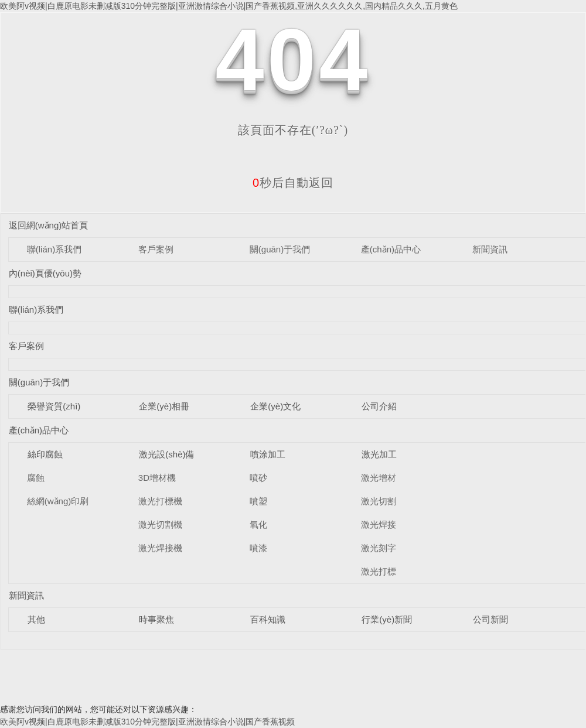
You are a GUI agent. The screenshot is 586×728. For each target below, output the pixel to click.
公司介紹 (379, 406)
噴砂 (258, 478)
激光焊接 (379, 524)
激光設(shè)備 (166, 454)
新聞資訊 (490, 249)
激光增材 (379, 478)
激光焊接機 (160, 548)
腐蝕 (36, 478)
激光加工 (379, 454)
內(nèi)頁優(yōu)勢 (45, 273)
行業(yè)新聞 (387, 619)
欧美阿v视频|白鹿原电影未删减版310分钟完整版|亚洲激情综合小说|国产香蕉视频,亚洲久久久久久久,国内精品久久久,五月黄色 (229, 6)
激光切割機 (160, 524)
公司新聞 (490, 619)
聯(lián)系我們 (54, 249)
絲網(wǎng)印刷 (58, 501)
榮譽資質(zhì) (54, 406)
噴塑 (258, 501)
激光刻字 (379, 548)
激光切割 (379, 501)
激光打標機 (160, 501)
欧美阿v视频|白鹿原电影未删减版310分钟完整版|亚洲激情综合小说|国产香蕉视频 (147, 722)
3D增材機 (157, 478)
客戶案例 (156, 249)
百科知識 (268, 619)
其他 (36, 619)
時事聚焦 (156, 619)
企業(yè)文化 (275, 406)
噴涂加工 (268, 454)
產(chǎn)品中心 (391, 249)
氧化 (258, 524)
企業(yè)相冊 (164, 406)
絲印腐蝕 (45, 454)
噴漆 (258, 548)
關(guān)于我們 (280, 249)
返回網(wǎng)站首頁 (49, 225)
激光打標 (379, 571)
